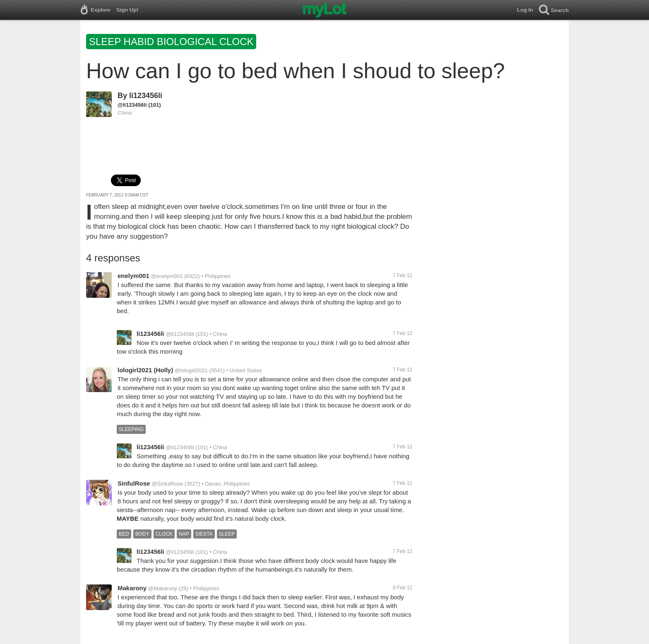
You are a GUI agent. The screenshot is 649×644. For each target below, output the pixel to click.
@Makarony (163, 588)
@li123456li (132, 105)
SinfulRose (134, 483)
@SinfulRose (167, 484)
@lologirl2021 (191, 370)
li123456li (146, 96)
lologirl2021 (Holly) (145, 370)
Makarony (132, 588)
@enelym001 (167, 276)
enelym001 (133, 276)
